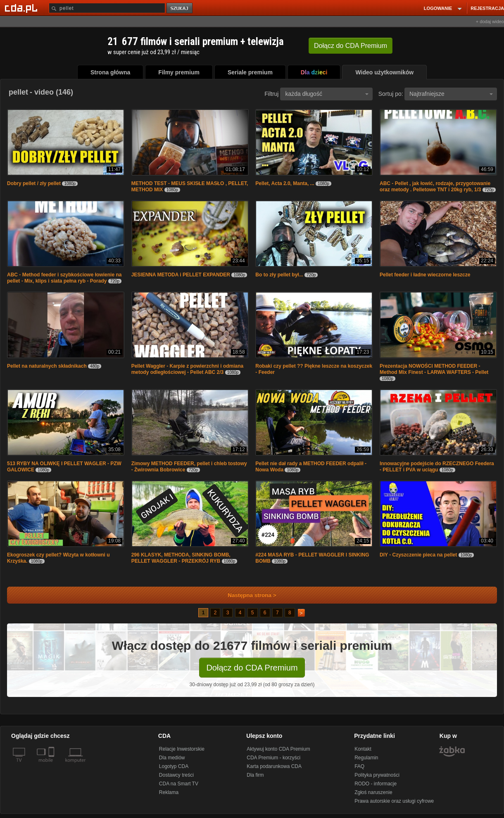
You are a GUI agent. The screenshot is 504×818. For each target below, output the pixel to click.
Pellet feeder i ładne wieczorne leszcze (425, 275)
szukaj (180, 8)
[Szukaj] (107, 8)
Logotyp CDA (174, 766)
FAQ (359, 766)
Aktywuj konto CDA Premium (278, 749)
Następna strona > (246, 595)
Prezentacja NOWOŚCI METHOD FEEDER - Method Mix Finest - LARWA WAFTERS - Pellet (434, 369)
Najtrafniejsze (451, 94)
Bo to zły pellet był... (279, 275)
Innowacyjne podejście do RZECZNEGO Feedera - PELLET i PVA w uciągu (437, 467)
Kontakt (363, 749)
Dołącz (351, 46)
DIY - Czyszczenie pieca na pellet (418, 555)
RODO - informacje (376, 784)
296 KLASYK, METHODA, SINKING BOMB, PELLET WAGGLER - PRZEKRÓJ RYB (181, 558)
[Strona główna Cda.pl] (22, 8)
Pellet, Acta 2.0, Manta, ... (285, 183)
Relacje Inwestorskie (182, 749)
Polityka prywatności (377, 775)
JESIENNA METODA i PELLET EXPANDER (181, 275)
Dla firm (255, 775)
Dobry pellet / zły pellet (34, 183)
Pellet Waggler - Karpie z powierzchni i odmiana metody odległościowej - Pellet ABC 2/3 (188, 369)
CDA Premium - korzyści (273, 758)
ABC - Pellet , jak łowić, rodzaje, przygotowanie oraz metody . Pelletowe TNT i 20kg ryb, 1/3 (435, 187)
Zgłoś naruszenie (373, 792)
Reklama (169, 792)
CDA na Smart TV (179, 784)
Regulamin (366, 758)
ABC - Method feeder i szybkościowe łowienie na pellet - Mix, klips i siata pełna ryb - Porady (64, 278)
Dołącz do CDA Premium (252, 668)
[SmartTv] (52, 765)
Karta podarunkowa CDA (274, 766)
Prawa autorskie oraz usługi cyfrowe (394, 801)
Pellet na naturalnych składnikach (47, 366)
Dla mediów (172, 758)
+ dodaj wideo (490, 21)
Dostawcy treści (176, 775)
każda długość (327, 94)
